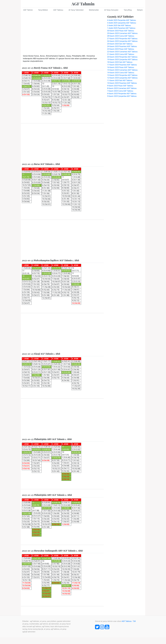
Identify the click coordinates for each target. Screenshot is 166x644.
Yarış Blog (128, 10)
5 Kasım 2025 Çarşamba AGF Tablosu (122, 96)
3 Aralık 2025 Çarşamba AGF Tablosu (122, 23)
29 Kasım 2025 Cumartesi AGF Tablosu (122, 33)
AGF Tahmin (83, 4)
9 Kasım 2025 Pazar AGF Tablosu (120, 86)
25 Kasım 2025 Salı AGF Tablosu (120, 44)
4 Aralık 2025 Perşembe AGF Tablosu (121, 20)
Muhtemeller (94, 10)
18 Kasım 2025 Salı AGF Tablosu (120, 62)
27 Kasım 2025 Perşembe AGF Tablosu (122, 39)
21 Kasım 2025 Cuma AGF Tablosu (121, 54)
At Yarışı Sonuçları (111, 10)
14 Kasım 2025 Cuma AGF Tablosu (121, 73)
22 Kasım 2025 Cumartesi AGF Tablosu (122, 52)
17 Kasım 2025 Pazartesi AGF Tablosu (122, 65)
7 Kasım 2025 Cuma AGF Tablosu (120, 91)
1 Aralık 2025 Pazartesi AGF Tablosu (121, 28)
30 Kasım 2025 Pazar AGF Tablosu (121, 31)
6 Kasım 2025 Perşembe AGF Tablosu (122, 94)
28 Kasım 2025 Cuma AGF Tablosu (121, 36)
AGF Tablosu (58, 10)
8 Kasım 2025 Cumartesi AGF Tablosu (122, 88)
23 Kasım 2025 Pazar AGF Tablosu (121, 49)
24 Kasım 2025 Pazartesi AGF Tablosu (122, 46)
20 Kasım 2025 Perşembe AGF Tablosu (122, 57)
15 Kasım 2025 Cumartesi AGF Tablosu (122, 70)
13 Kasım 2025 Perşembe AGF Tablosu (122, 75)
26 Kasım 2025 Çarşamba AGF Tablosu (122, 41)
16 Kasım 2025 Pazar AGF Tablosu (121, 67)
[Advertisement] (62, 33)
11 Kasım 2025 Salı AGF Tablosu (120, 80)
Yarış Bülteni (43, 10)
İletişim (140, 10)
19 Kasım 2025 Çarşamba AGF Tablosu (122, 60)
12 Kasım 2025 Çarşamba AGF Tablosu (122, 78)
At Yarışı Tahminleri (76, 10)
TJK (134, 621)
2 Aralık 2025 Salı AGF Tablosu (119, 25)
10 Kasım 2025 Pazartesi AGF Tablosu (122, 83)
